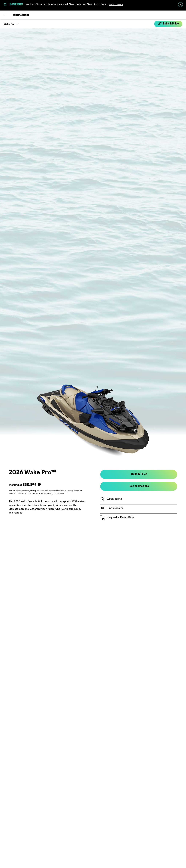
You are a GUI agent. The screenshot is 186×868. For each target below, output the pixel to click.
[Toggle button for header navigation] (5, 15)
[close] (180, 5)
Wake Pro (9, 24)
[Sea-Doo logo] (21, 15)
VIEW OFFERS (116, 5)
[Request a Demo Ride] (139, 518)
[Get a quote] (139, 499)
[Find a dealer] (139, 508)
